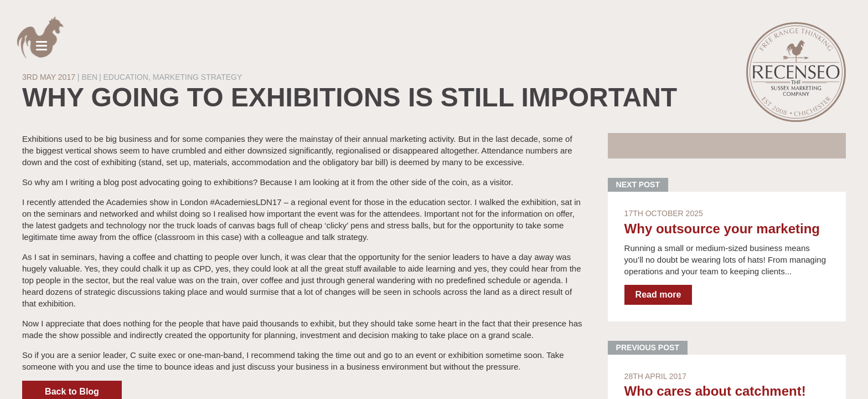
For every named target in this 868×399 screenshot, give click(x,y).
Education (126, 77)
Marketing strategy (198, 77)
